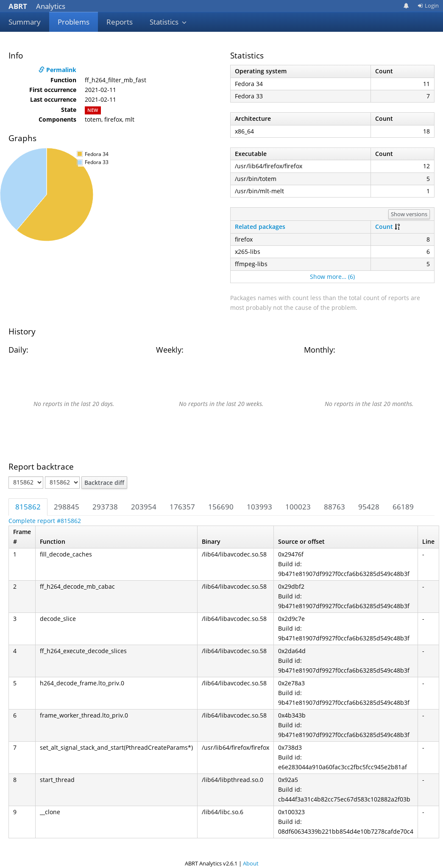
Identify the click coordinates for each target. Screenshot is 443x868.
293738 (105, 507)
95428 (369, 507)
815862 (28, 507)
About (251, 863)
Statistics (168, 22)
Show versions (409, 214)
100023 (298, 507)
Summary (25, 22)
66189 (403, 507)
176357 (182, 507)
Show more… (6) (332, 277)
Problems (74, 22)
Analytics (37, 6)
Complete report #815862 (45, 521)
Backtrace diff (104, 483)
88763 (334, 507)
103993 (259, 507)
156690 (221, 507)
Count (384, 227)
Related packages (260, 227)
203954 (144, 507)
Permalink (57, 70)
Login (428, 6)
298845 (67, 507)
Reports (120, 22)
